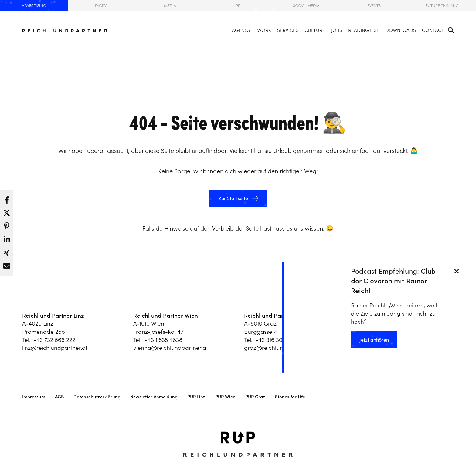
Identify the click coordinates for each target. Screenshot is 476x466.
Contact (433, 30)
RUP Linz (196, 397)
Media (170, 6)
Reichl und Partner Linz (53, 316)
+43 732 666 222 (54, 340)
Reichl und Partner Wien (166, 316)
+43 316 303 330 (276, 340)
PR (238, 6)
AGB (59, 397)
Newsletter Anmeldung (154, 397)
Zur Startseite (233, 198)
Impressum (34, 397)
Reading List (364, 30)
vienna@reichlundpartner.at (171, 348)
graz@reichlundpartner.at (279, 348)
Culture (315, 30)
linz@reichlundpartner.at (55, 348)
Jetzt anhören (374, 340)
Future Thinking (442, 6)
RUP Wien (225, 397)
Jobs (337, 30)
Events (374, 6)
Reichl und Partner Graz (276, 316)
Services (288, 30)
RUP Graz (255, 397)
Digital (102, 6)
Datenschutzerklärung (97, 397)
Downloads (401, 30)
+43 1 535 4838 (163, 340)
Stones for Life (290, 397)
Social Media (306, 6)
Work (264, 30)
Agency (241, 30)
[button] (7, 198)
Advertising (34, 6)
